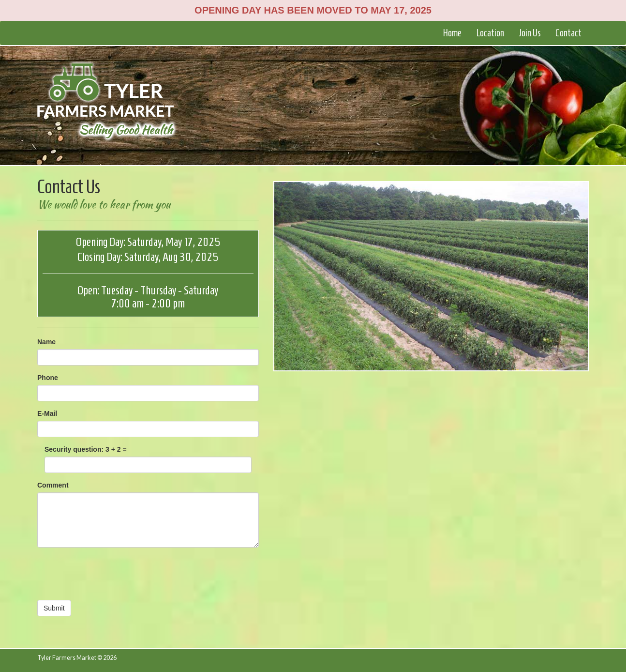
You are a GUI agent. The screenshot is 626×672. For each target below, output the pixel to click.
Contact (568, 33)
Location (490, 33)
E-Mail (47, 413)
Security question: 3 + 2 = (86, 449)
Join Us (530, 33)
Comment (53, 485)
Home (452, 33)
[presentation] (111, 574)
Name (46, 342)
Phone (48, 378)
